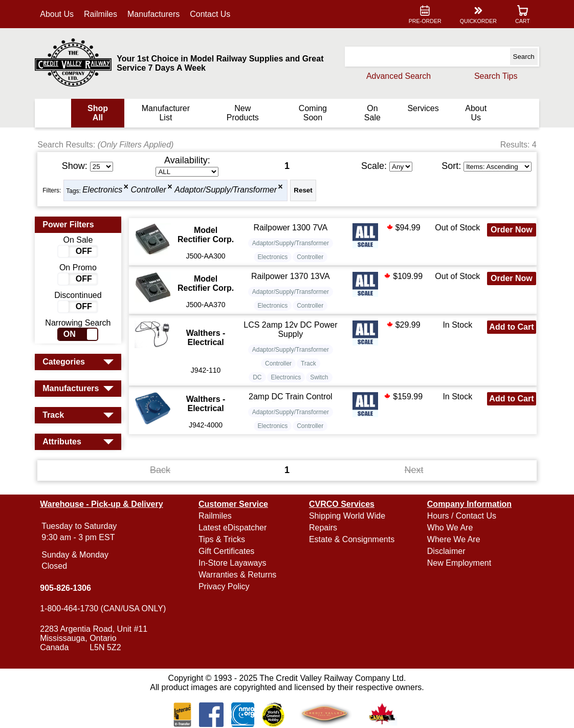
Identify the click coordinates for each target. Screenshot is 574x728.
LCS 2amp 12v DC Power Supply (291, 329)
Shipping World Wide (347, 516)
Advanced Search (397, 76)
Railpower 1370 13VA (291, 276)
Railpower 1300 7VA (291, 228)
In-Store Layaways (233, 563)
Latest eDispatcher (233, 528)
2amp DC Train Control (291, 397)
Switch (319, 377)
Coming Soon (312, 113)
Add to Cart (510, 331)
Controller (150, 190)
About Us (58, 14)
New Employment (458, 563)
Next (413, 470)
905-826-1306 (67, 588)
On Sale (371, 113)
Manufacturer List (166, 113)
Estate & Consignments (352, 539)
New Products (243, 113)
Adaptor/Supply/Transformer (227, 190)
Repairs (323, 528)
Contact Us (212, 14)
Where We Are (453, 539)
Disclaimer (445, 551)
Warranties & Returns (238, 575)
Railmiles (102, 14)
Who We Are (449, 528)
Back (161, 470)
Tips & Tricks (222, 539)
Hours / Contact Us (461, 516)
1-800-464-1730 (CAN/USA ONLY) (104, 608)
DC (258, 377)
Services (422, 108)
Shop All (99, 113)
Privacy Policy (225, 586)
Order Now (511, 230)
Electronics (104, 190)
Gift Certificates (227, 551)
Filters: (53, 190)
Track (309, 363)
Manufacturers (155, 14)
